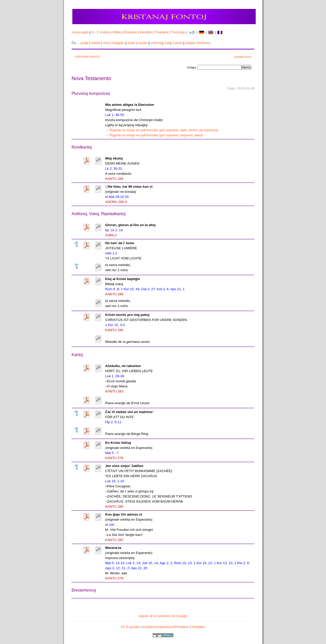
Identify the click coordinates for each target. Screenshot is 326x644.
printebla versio (243, 57)
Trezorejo (178, 32)
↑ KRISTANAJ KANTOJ (86, 57)
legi (169, 43)
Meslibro (146, 32)
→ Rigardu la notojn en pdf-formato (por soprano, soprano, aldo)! (154, 135)
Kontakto (198, 627)
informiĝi (157, 43)
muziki (143, 43)
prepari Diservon (198, 43)
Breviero (131, 32)
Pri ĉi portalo (130, 627)
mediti (96, 43)
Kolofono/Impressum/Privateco (166, 627)
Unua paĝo (80, 32)
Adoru (106, 32)
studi (178, 43)
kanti (131, 43)
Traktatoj (162, 32)
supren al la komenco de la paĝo (163, 616)
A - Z (95, 32)
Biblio (118, 32)
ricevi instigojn (114, 43)
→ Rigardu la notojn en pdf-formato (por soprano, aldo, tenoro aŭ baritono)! (162, 130)
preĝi (85, 43)
